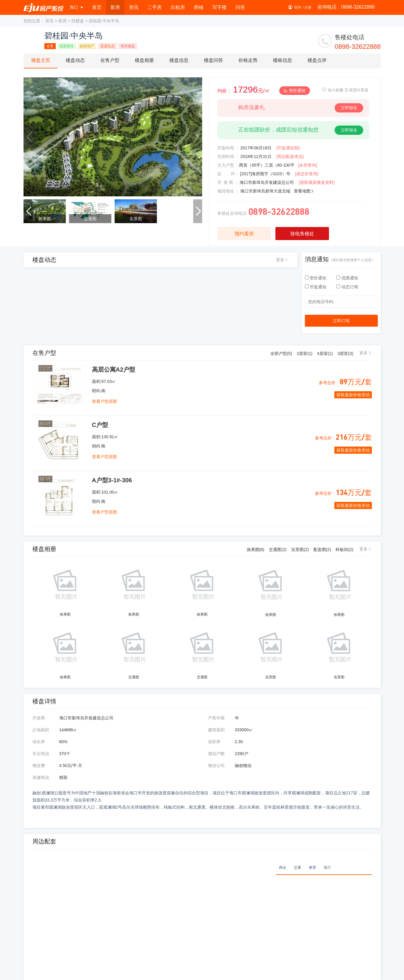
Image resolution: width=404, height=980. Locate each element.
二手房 (155, 7)
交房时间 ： (228, 156)
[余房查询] (308, 165)
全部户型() (281, 353)
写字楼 (219, 7)
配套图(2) (322, 550)
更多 (280, 260)
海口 (77, 7)
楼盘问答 (213, 60)
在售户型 (110, 60)
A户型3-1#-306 (112, 480)
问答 (240, 7)
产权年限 (216, 718)
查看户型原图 (104, 401)
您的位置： (34, 21)
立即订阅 (341, 321)
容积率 (214, 742)
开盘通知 (316, 287)
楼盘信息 (179, 60)
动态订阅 (347, 287)
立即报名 (349, 108)
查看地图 (304, 191)
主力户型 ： (228, 165)
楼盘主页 (41, 60)
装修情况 (41, 777)
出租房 (178, 7)
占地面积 (41, 730)
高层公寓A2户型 (114, 370)
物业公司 (216, 765)
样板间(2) (344, 550)
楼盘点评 (317, 60)
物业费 (39, 765)
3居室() (345, 353)
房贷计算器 (357, 90)
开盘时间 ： (228, 148)
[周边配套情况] (290, 156)
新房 (115, 7)
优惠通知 (347, 278)
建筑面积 (216, 730)
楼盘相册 (144, 60)
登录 (298, 7)
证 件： (228, 174)
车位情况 (41, 754)
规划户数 (216, 754)
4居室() (325, 353)
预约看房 (244, 234)
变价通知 (295, 90)
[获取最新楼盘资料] (317, 182)
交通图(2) (278, 550)
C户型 (100, 425)
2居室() (305, 353)
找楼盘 (78, 21)
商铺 (199, 7)
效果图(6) (256, 550)
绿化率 (39, 742)
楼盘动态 (75, 60)
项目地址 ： (228, 191)
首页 (97, 7)
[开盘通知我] (288, 148)
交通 (297, 868)
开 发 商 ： (228, 182)
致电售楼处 (302, 234)
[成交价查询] (307, 174)
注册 (308, 7)
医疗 (327, 868)
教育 (313, 868)
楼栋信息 (283, 60)
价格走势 (248, 60)
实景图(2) (300, 550)
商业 (283, 868)
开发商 (39, 718)
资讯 (134, 7)
